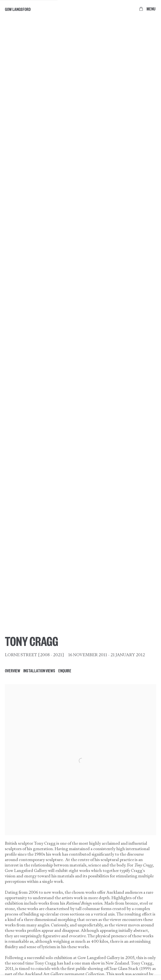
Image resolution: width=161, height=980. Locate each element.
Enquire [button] (65, 671)
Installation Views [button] (39, 671)
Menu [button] (151, 9)
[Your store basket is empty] (141, 9)
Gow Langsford (18, 9)
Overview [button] (12, 671)
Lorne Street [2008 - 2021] (34, 655)
